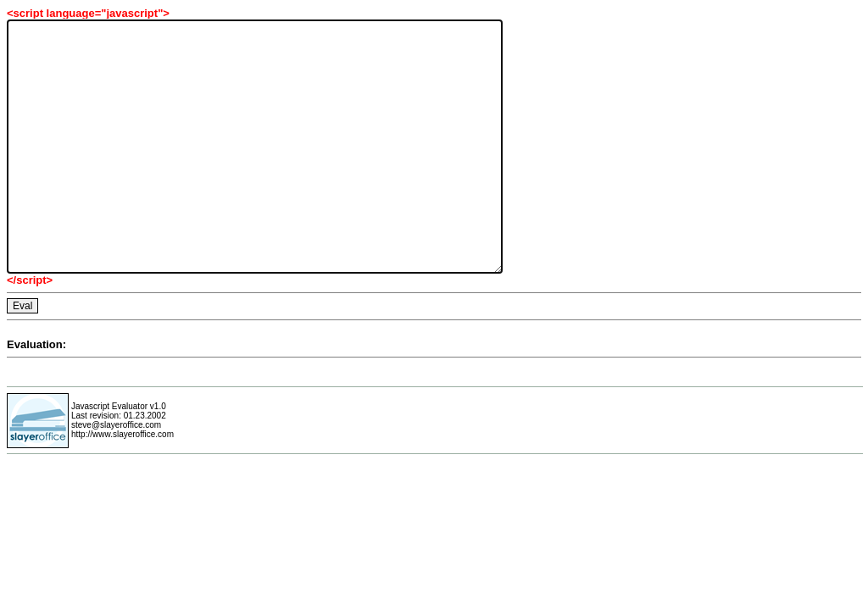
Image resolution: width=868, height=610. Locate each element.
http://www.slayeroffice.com (122, 434)
